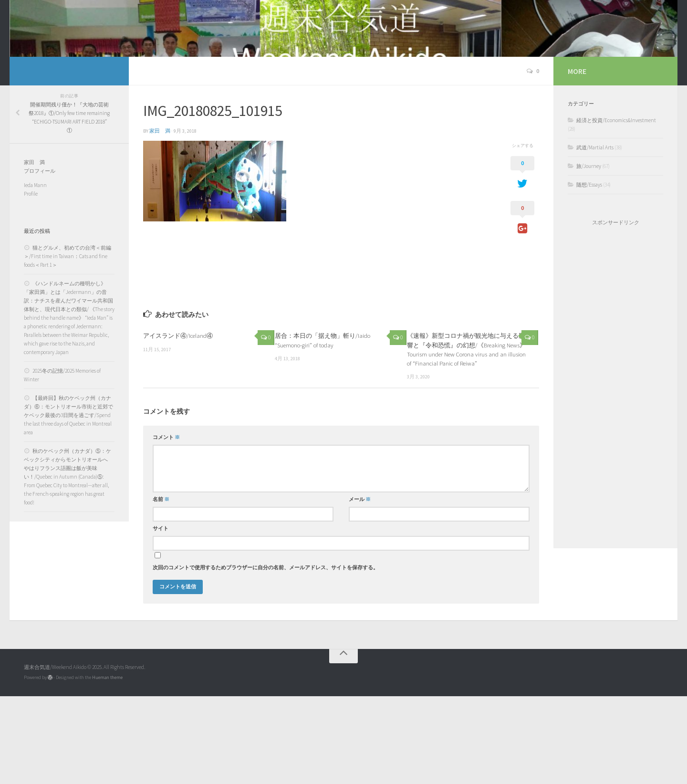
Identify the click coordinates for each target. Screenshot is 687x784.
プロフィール (40, 259)
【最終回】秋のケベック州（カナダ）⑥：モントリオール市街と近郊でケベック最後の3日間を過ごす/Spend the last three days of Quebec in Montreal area (68, 503)
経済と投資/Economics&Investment (616, 208)
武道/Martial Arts (595, 235)
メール (360, 587)
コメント (166, 525)
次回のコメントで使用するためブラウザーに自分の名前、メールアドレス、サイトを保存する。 (265, 655)
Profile (31, 282)
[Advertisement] (615, 475)
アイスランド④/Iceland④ (178, 423)
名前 (161, 587)
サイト (161, 616)
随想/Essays (589, 272)
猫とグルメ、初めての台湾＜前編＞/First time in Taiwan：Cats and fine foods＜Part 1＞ (68, 344)
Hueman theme (107, 765)
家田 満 (160, 219)
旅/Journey (589, 254)
